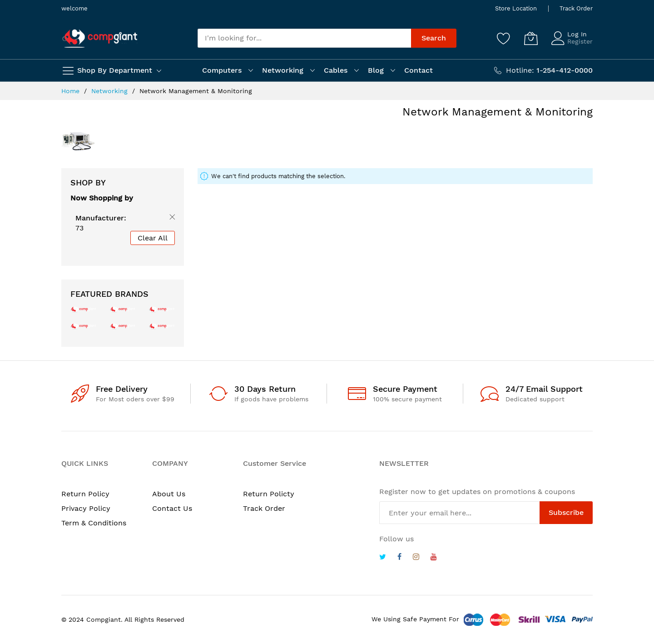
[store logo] (100, 38)
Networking (283, 70)
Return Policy (85, 494)
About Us (169, 494)
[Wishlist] (504, 38)
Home (72, 91)
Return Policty (269, 494)
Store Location (516, 8)
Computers (222, 70)
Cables (336, 70)
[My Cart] (531, 38)
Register (580, 41)
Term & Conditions (94, 523)
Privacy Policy (86, 508)
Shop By (88, 182)
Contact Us (172, 508)
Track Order (576, 8)
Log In (577, 34)
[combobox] (304, 38)
